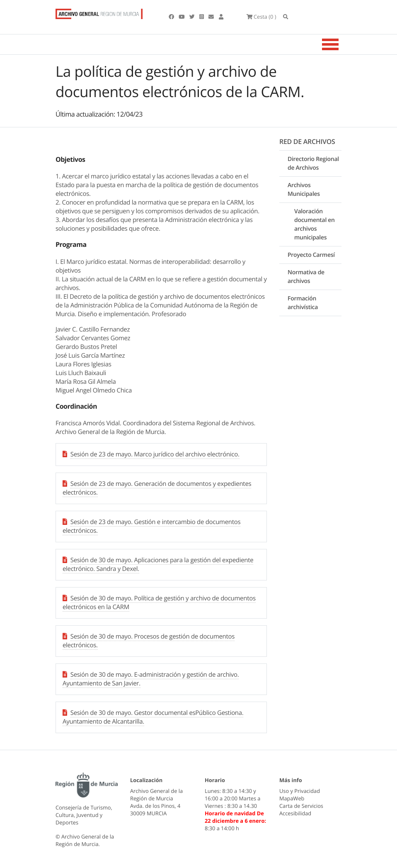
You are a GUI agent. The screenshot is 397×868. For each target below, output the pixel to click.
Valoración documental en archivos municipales (315, 224)
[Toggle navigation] (341, 44)
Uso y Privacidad (300, 791)
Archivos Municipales (304, 190)
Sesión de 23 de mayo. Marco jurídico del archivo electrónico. (155, 454)
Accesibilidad (295, 813)
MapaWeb (292, 798)
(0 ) (261, 17)
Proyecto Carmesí (311, 255)
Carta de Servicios (301, 806)
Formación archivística (303, 303)
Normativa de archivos (306, 277)
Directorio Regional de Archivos (313, 163)
